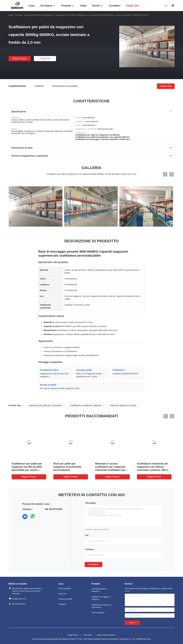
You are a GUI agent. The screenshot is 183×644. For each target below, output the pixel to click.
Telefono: (90, 549)
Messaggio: (91, 503)
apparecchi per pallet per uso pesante (45, 405)
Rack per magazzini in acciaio (123, 405)
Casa (11, 15)
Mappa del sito (73, 635)
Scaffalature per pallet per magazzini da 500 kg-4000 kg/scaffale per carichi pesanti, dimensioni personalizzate (27, 470)
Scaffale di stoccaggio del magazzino (101, 598)
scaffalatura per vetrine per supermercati (101, 606)
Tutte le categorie (98, 613)
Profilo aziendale (65, 589)
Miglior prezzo (20, 58)
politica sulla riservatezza (106, 635)
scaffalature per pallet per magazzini (86, 405)
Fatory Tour (63, 594)
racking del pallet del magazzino (39, 15)
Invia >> (132, 623)
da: (87, 535)
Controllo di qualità (65, 599)
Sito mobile (88, 635)
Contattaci (94, 564)
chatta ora (45, 58)
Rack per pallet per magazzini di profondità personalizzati (67, 467)
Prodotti (19, 15)
